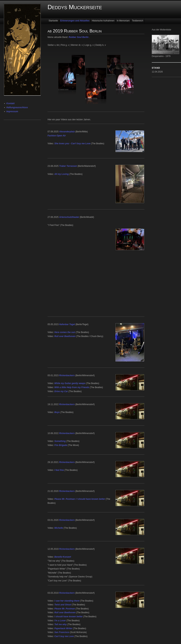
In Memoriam (123, 21)
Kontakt (11, 103)
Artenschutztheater (69, 217)
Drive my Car (61, 391)
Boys (57, 412)
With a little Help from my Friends (72, 387)
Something (60, 441)
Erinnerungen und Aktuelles (75, 21)
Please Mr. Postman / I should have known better (80, 499)
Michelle (59, 528)
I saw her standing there (67, 601)
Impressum (12, 111)
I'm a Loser (60, 621)
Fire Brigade (61, 445)
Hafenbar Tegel (67, 324)
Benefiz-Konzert (63, 557)
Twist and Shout (63, 605)
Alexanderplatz (67, 132)
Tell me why (61, 624)
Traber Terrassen (68, 166)
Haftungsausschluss (17, 107)
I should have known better (68, 617)
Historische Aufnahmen (103, 21)
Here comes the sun (65, 332)
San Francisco (62, 632)
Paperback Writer (63, 628)
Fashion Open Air (57, 136)
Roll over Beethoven (65, 336)
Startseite (53, 21)
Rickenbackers (67, 375)
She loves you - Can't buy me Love (72, 144)
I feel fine (59, 470)
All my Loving (62, 174)
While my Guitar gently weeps (70, 383)
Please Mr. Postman (65, 609)
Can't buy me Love (64, 636)
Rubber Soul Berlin (79, 37)
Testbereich (138, 21)
